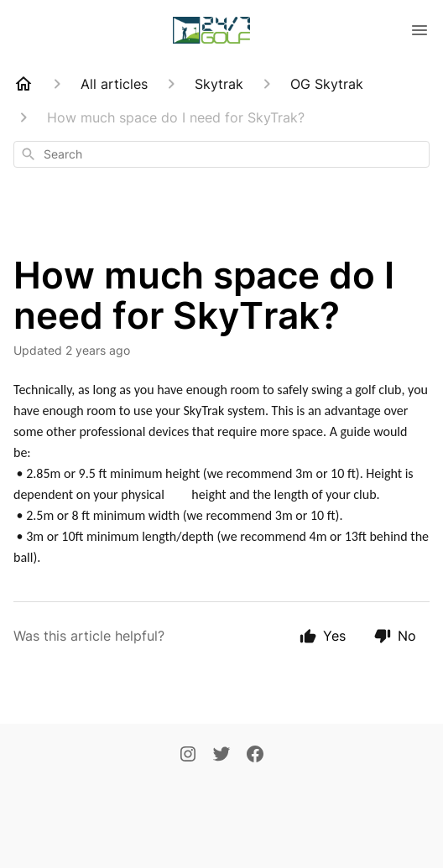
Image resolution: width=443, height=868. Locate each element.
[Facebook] (255, 756)
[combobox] (221, 154)
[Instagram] (188, 756)
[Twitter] (221, 756)
